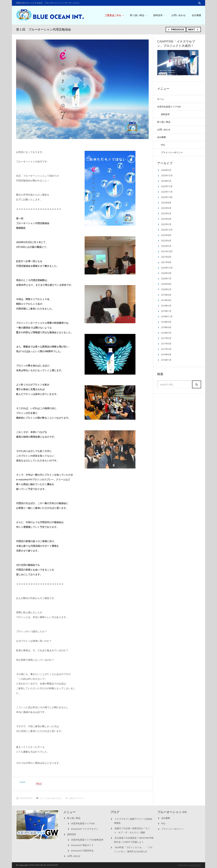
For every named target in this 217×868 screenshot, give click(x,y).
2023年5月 (166, 213)
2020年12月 (167, 268)
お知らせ (73, 798)
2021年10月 (167, 251)
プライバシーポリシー (172, 152)
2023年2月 (166, 224)
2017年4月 (166, 344)
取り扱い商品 (137, 15)
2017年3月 (166, 349)
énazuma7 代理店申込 (82, 851)
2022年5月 (166, 246)
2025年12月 (167, 175)
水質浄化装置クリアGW (169, 107)
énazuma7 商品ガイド (82, 845)
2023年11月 (167, 192)
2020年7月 (166, 278)
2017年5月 (166, 338)
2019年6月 (166, 295)
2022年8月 (166, 235)
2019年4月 (166, 300)
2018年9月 (166, 322)
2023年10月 (167, 197)
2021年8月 (166, 262)
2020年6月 (166, 284)
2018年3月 (166, 333)
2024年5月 (166, 181)
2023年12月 (167, 186)
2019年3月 (166, 306)
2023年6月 (166, 208)
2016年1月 (166, 360)
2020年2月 (166, 289)
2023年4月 (166, 219)
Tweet (22, 782)
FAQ (163, 145)
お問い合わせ (179, 15)
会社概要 (196, 15)
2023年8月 (166, 203)
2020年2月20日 (24, 798)
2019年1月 (166, 311)
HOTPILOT (195, 865)
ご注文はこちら (113, 15)
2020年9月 (166, 273)
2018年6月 (166, 327)
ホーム (160, 99)
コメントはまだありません (49, 798)
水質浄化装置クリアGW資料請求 (87, 840)
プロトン (81, 798)
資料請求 (158, 15)
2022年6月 (166, 241)
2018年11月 (167, 316)
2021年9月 (166, 257)
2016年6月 (166, 354)
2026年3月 (166, 170)
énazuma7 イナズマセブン (85, 829)
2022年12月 (167, 230)
